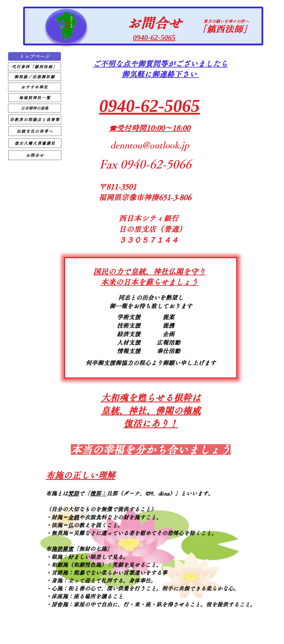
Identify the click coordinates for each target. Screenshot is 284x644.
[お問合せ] (35, 155)
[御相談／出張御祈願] (35, 77)
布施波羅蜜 (62, 549)
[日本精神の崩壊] (35, 108)
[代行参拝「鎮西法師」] (35, 67)
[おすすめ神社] (35, 87)
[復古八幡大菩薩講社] (35, 143)
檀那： (98, 493)
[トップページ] (35, 56)
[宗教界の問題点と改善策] (35, 119)
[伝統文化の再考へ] (35, 131)
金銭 (73, 517)
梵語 (73, 493)
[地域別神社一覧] (35, 98)
